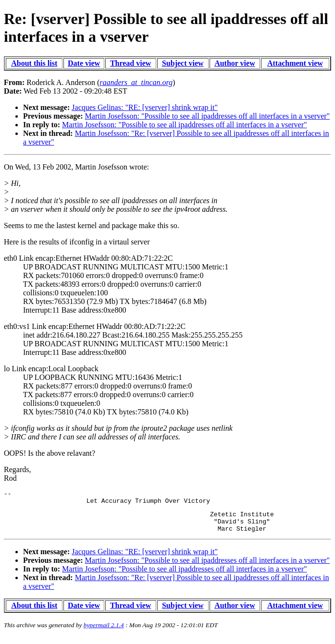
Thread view (130, 63)
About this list (34, 63)
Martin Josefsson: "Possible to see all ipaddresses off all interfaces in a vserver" (208, 116)
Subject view (183, 63)
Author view (235, 63)
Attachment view (295, 63)
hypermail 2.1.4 (104, 632)
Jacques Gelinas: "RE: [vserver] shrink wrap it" (145, 107)
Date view (84, 63)
